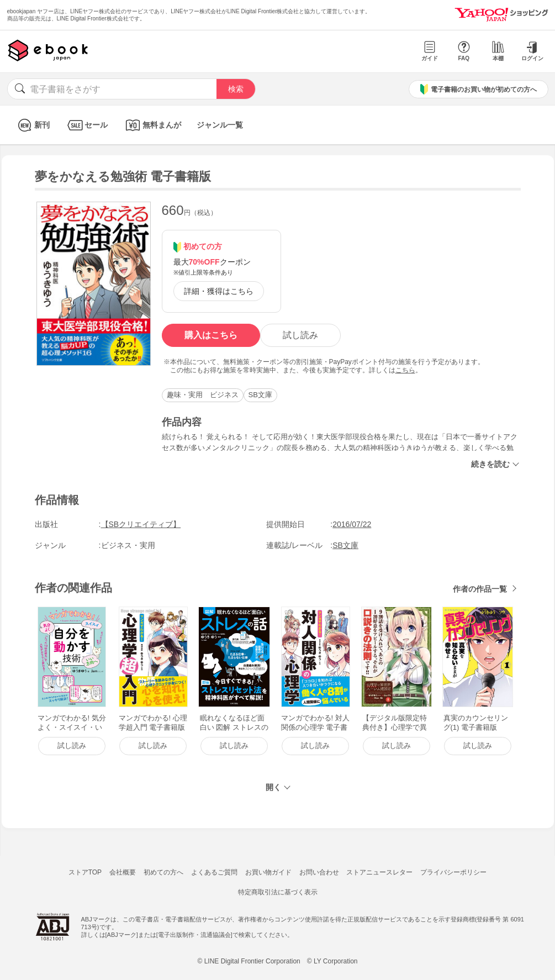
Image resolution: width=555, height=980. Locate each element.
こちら (405, 370)
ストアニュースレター (379, 872)
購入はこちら (211, 335)
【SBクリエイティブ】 (141, 524)
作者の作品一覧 (480, 589)
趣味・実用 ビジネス (203, 395)
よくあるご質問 (214, 872)
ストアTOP (85, 872)
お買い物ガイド (268, 872)
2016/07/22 (352, 524)
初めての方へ (163, 872)
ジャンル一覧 (220, 125)
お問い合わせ (319, 872)
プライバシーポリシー (453, 872)
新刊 (32, 125)
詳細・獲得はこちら (219, 291)
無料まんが (152, 125)
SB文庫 (260, 395)
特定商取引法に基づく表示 (278, 892)
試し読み (300, 335)
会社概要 (123, 872)
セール (86, 125)
